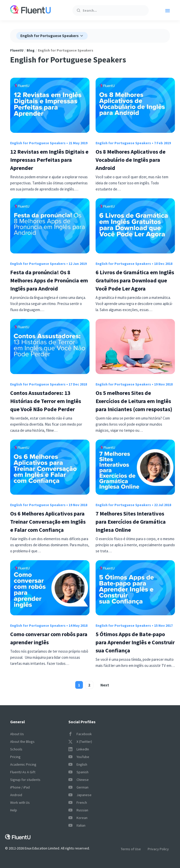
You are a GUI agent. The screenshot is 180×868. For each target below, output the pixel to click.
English (78, 764)
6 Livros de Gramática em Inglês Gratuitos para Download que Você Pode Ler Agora (135, 280)
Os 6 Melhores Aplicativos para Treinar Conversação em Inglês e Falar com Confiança (48, 522)
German (78, 787)
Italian (77, 825)
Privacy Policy (158, 849)
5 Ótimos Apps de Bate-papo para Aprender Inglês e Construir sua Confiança (135, 642)
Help (14, 810)
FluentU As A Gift (23, 772)
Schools (16, 749)
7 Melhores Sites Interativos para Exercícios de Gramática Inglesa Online (131, 522)
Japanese (80, 795)
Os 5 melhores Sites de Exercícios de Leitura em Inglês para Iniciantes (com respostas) (134, 401)
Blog (31, 50)
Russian (78, 810)
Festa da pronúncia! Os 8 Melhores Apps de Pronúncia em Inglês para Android (49, 280)
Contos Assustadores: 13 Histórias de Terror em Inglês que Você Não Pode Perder (46, 401)
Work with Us (20, 802)
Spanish (78, 772)
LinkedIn (79, 749)
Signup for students (25, 780)
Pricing (15, 757)
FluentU (17, 50)
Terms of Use (131, 849)
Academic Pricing (23, 764)
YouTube (79, 757)
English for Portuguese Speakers (38, 143)
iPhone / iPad (20, 787)
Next (105, 685)
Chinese (79, 780)
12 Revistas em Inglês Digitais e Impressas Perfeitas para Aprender (49, 160)
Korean (78, 818)
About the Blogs (22, 742)
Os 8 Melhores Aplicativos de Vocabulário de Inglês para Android (131, 160)
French (78, 802)
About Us (17, 734)
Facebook (80, 734)
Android (16, 795)
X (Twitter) (80, 742)
